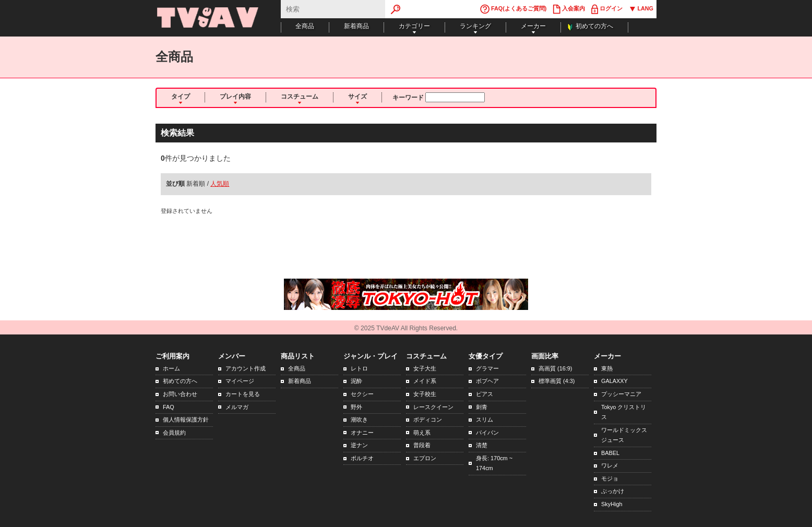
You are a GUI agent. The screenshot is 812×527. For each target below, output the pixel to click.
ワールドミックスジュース (624, 435)
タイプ (181, 97)
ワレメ (610, 465)
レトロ (359, 368)
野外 (356, 407)
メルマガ (237, 407)
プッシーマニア (621, 394)
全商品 (305, 26)
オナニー (362, 433)
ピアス (485, 394)
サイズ (357, 97)
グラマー (487, 368)
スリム (485, 420)
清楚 (482, 445)
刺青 (482, 407)
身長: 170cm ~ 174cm (494, 463)
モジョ (610, 478)
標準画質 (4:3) (557, 381)
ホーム (171, 368)
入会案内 (569, 9)
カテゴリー (414, 26)
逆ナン (359, 445)
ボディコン (428, 420)
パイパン (487, 433)
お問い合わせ (180, 394)
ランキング (475, 26)
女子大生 (425, 368)
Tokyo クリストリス (624, 412)
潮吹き (359, 420)
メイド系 (425, 381)
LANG (641, 9)
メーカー (533, 26)
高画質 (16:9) (555, 368)
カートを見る (243, 394)
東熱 (607, 368)
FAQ (169, 407)
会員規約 (174, 433)
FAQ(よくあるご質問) (513, 9)
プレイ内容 (235, 97)
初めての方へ (594, 26)
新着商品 (356, 26)
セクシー (362, 394)
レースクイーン (433, 407)
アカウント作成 (246, 368)
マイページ (240, 381)
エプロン (425, 458)
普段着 (422, 445)
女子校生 (425, 394)
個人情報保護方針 (186, 420)
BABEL (610, 453)
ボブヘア (487, 381)
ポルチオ (362, 458)
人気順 (220, 184)
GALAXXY (614, 381)
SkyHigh (612, 504)
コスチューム (300, 97)
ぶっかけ (613, 491)
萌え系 (422, 433)
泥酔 (356, 381)
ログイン (607, 9)
